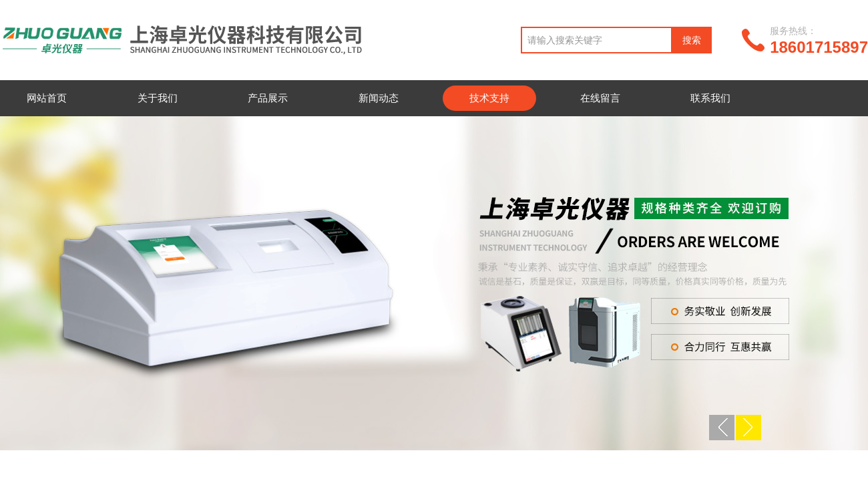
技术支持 (489, 98)
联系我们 (710, 98)
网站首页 (47, 98)
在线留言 (600, 98)
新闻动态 (379, 98)
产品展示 (268, 98)
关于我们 (158, 98)
